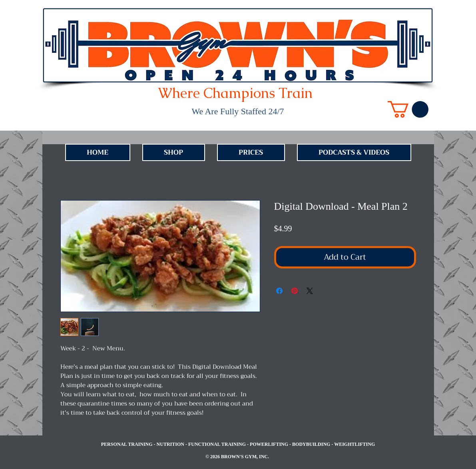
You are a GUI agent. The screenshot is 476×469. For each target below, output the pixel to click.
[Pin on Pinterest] (295, 291)
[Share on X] (310, 291)
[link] (408, 109)
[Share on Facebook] (279, 291)
